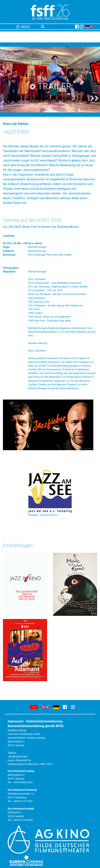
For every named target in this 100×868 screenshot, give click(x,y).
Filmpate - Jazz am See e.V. (43, 515)
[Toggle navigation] (57, 27)
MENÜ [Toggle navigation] (23, 27)
